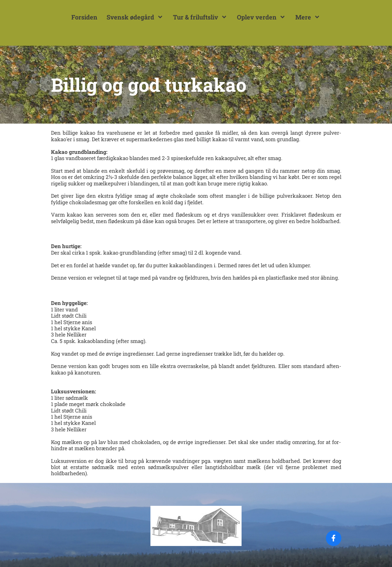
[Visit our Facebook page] (334, 538)
